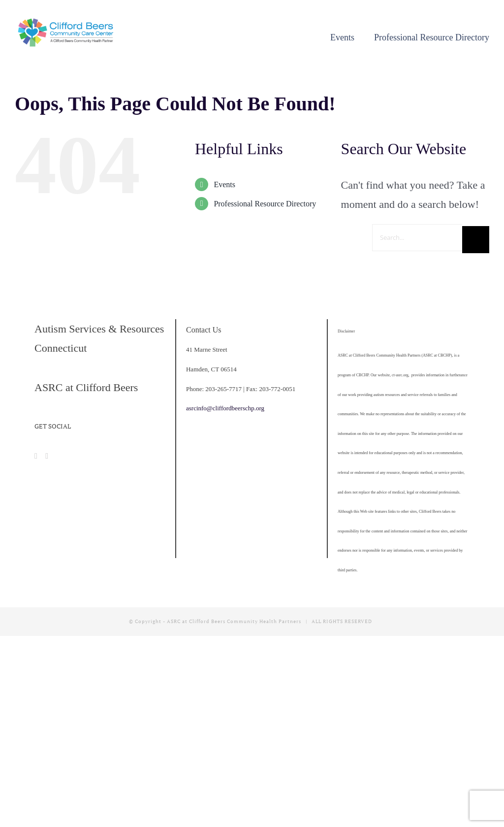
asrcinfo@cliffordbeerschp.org (225, 408)
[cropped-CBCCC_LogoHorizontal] (67, 22)
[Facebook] (36, 456)
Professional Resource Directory (265, 204)
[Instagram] (47, 456)
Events (224, 184)
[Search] (476, 240)
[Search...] (417, 238)
